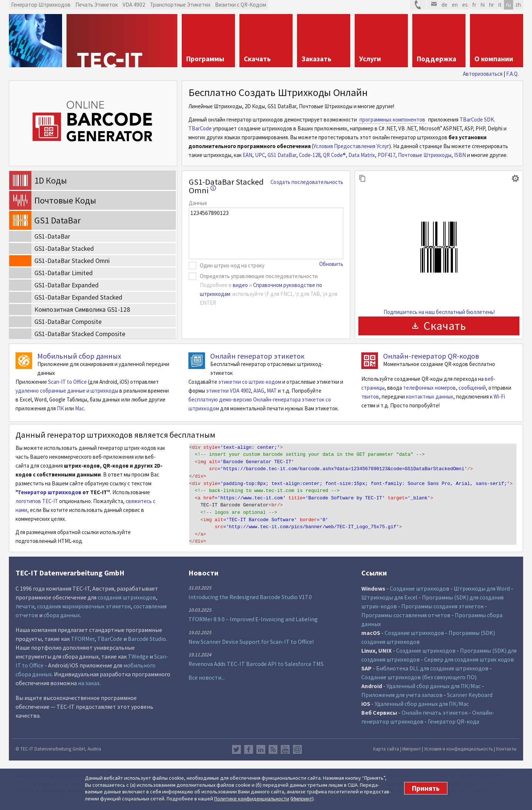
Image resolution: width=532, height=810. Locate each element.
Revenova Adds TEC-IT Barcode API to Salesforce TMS (256, 664)
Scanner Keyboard (470, 695)
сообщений (472, 388)
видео (240, 285)
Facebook (249, 749)
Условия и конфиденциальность (458, 749)
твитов (370, 397)
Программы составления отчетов (406, 615)
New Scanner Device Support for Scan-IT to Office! (251, 642)
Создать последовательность (307, 182)
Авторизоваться (483, 74)
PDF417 (386, 155)
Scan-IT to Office (67, 382)
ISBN (460, 155)
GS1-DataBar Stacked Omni (226, 186)
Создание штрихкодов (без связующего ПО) (419, 677)
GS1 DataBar (282, 155)
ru (509, 5)
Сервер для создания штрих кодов (469, 659)
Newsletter (297, 749)
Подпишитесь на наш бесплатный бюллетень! (439, 312)
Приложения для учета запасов (402, 695)
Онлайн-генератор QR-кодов (431, 356)
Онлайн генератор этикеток (257, 356)
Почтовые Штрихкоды (425, 155)
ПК (60, 408)
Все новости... (207, 677)
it (500, 5)
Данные (198, 203)
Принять (426, 788)
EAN (248, 155)
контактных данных (430, 397)
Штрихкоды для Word (482, 588)
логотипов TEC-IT (37, 501)
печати (25, 606)
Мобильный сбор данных (79, 356)
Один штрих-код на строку (232, 265)
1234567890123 (266, 233)
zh (518, 5)
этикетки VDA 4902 (229, 391)
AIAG (259, 391)
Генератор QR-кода (453, 721)
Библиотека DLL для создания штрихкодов (433, 668)
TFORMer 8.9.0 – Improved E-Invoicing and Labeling (253, 619)
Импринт (302, 799)
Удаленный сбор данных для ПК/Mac (434, 686)
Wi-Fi (499, 397)
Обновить (331, 264)
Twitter (236, 749)
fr (474, 5)
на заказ (89, 683)
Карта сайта (386, 749)
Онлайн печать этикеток (435, 712)
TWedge (138, 656)
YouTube (285, 749)
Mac (80, 408)
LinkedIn (261, 749)
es (465, 5)
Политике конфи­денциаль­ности (252, 799)
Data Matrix (362, 155)
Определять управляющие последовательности (259, 276)
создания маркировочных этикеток (84, 606)
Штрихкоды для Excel (389, 597)
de (444, 5)
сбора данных (62, 615)
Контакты (506, 749)
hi (483, 5)
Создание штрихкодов (420, 588)
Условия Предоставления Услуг (351, 146)
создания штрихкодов (127, 597)
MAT (272, 391)
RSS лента (273, 749)
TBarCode (200, 128)
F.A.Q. (512, 74)
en (455, 5)
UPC (260, 155)
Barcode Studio (147, 639)
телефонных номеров (429, 388)
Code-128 (310, 155)
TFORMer (83, 639)
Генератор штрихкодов (50, 492)
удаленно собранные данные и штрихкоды (67, 391)
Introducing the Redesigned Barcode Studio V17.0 (250, 597)
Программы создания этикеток (442, 606)
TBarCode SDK (477, 119)
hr (492, 5)
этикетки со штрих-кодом (250, 382)
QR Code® (334, 155)
